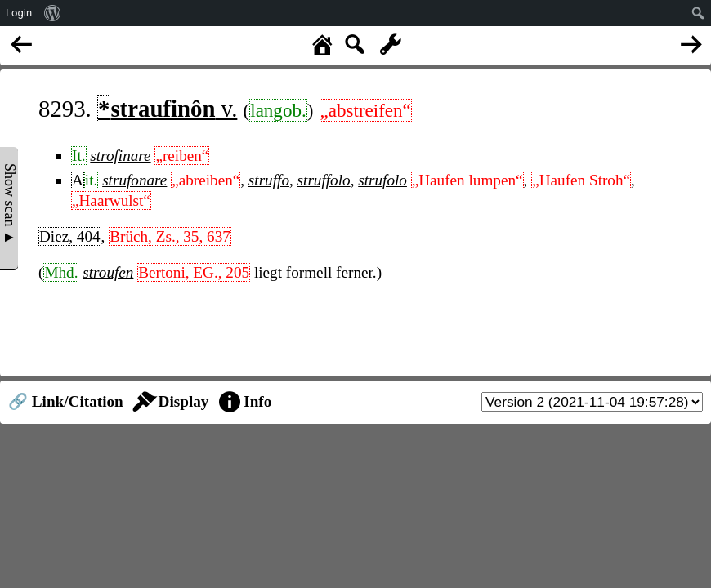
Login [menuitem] (19, 13)
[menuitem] (53, 13)
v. (167, 109)
